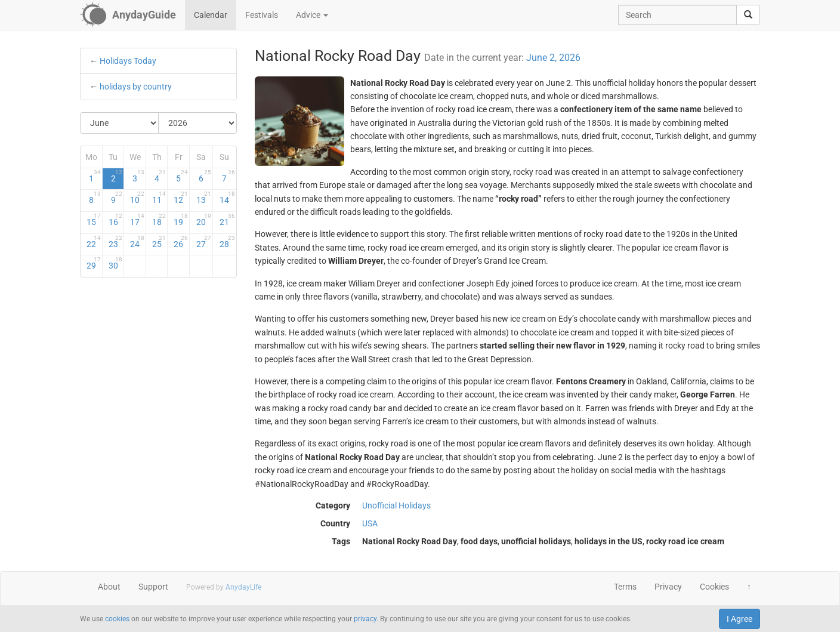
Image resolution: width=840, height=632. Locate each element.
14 (227, 198)
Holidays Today (128, 61)
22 (94, 242)
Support (153, 587)
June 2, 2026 (553, 58)
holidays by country (136, 87)
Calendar (211, 15)
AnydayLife (243, 587)
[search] (748, 15)
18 (159, 220)
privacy (365, 619)
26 (181, 242)
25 (159, 242)
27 (204, 242)
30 (116, 263)
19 (181, 220)
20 (204, 220)
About (109, 587)
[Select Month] (120, 123)
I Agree (739, 619)
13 (204, 198)
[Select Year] (197, 123)
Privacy (668, 587)
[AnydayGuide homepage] (128, 15)
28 (227, 242)
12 (181, 198)
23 (116, 242)
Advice (312, 15)
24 (137, 242)
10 (137, 198)
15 (94, 220)
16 (116, 220)
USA (370, 523)
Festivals (262, 15)
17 (137, 220)
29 (94, 263)
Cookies (714, 587)
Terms (625, 587)
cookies (117, 619)
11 (159, 198)
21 (227, 220)
